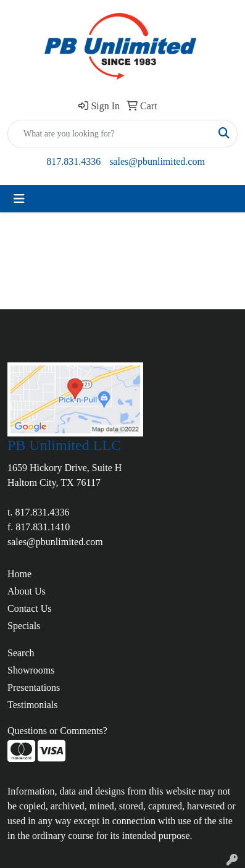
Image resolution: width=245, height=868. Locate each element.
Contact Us (30, 608)
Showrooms (31, 670)
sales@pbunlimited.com (157, 161)
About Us (27, 591)
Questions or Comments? (57, 731)
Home (19, 574)
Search (21, 653)
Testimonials (33, 705)
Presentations (34, 687)
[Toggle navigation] (19, 199)
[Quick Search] (110, 134)
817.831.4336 (73, 161)
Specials (24, 626)
